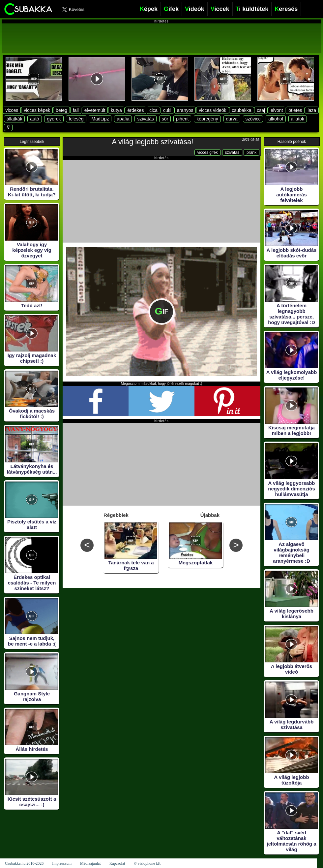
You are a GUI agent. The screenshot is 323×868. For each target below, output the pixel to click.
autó (34, 119)
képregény (207, 119)
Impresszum (62, 863)
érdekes (136, 110)
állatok (298, 119)
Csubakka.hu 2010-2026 (24, 863)
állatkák (14, 119)
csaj (261, 110)
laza (312, 110)
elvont (277, 110)
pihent (182, 119)
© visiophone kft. (148, 863)
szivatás (146, 119)
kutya (116, 110)
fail (76, 110)
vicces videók (212, 110)
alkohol (276, 119)
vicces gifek (208, 152)
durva (232, 119)
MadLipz (100, 119)
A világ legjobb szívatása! (152, 142)
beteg (61, 110)
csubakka (241, 110)
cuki (167, 110)
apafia (123, 119)
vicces (12, 110)
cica (153, 110)
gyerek (54, 119)
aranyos (185, 110)
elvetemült (95, 110)
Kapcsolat (117, 863)
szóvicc (253, 119)
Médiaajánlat (90, 863)
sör (165, 119)
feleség (76, 119)
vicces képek (37, 110)
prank (251, 152)
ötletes (295, 110)
